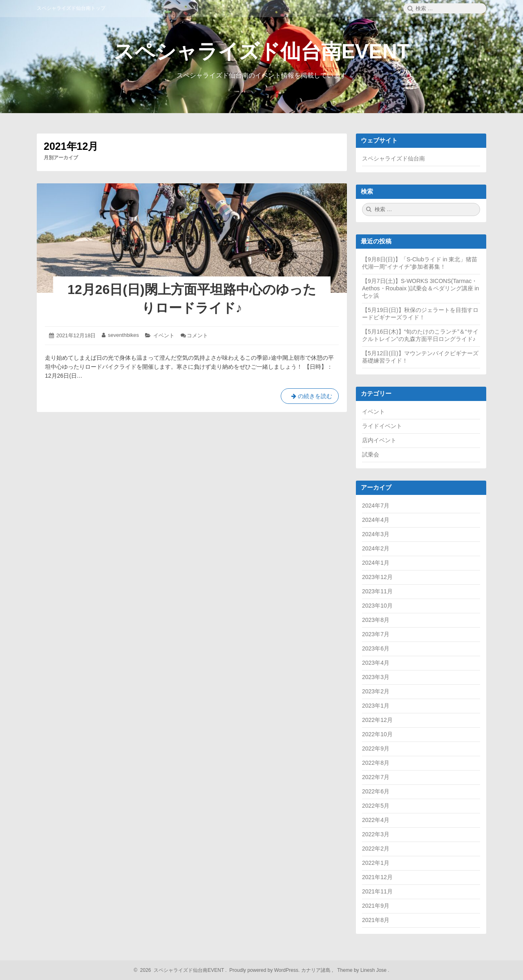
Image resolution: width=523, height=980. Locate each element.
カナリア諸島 (316, 970)
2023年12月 (377, 577)
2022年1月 (376, 863)
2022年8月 (376, 763)
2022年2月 (376, 849)
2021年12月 (377, 877)
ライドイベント (382, 426)
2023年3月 (376, 677)
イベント (164, 335)
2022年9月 (376, 748)
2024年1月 (376, 563)
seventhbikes (123, 335)
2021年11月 (377, 891)
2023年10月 (377, 606)
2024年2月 (376, 548)
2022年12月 (377, 720)
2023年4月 (376, 663)
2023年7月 (376, 634)
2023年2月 (376, 691)
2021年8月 (376, 920)
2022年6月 (376, 791)
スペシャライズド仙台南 (393, 158)
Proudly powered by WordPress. (265, 970)
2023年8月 (376, 620)
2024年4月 (376, 520)
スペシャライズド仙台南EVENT (262, 51)
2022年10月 (377, 734)
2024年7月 (376, 506)
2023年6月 (376, 648)
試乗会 (371, 454)
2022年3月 (376, 834)
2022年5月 (376, 806)
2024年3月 (376, 534)
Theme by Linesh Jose (363, 970)
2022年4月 (376, 820)
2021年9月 (376, 906)
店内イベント (379, 440)
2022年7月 (376, 777)
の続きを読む (310, 398)
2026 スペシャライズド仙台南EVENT (181, 970)
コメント (197, 335)
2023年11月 (377, 591)
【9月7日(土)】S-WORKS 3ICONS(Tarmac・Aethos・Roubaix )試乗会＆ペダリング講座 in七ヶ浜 (420, 288)
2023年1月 (376, 706)
